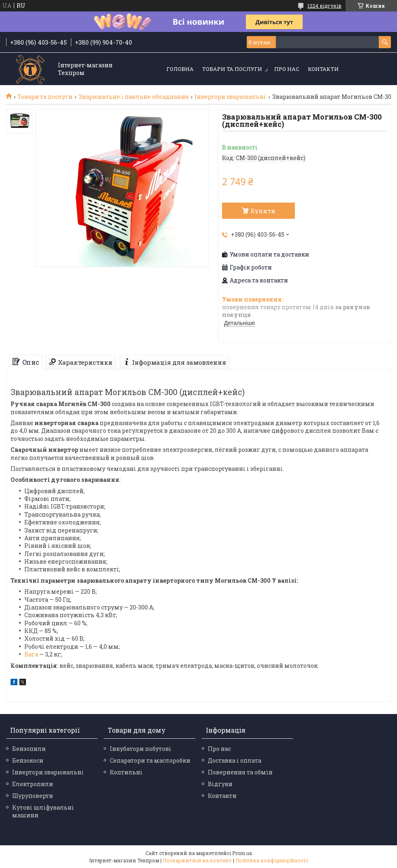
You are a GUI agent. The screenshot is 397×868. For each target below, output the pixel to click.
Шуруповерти (33, 796)
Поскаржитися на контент (197, 860)
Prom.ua (242, 853)
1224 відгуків (324, 6)
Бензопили (29, 749)
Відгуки (220, 784)
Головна (180, 69)
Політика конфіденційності (272, 860)
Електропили (33, 784)
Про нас (287, 69)
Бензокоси (28, 760)
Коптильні (126, 772)
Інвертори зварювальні (230, 97)
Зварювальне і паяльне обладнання (134, 97)
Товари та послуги (232, 69)
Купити (263, 211)
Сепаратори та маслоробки (150, 760)
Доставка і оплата (235, 760)
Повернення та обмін (240, 772)
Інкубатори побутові (141, 749)
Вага (31, 654)
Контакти (323, 69)
